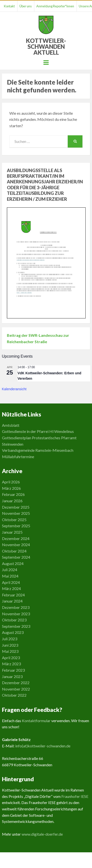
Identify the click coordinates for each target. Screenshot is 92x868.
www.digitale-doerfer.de (42, 834)
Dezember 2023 (16, 607)
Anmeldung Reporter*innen (55, 6)
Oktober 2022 (14, 695)
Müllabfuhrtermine (18, 457)
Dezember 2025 (16, 507)
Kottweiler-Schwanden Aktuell (46, 46)
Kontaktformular (36, 721)
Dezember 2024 (16, 538)
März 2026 (11, 488)
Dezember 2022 (16, 683)
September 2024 (16, 557)
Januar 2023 (12, 676)
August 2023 (13, 632)
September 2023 (16, 626)
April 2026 (11, 482)
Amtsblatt (11, 425)
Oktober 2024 (14, 551)
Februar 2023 (13, 670)
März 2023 (11, 664)
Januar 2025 (12, 532)
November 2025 (16, 513)
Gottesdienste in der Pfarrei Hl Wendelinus (38, 431)
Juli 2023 (10, 639)
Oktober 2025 (14, 520)
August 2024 (13, 563)
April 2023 (11, 658)
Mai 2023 (10, 651)
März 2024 (11, 588)
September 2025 (16, 526)
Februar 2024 (13, 595)
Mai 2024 (10, 576)
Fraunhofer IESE (75, 796)
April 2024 (11, 582)
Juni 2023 (10, 645)
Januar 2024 (12, 601)
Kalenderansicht (14, 389)
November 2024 (16, 545)
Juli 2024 (10, 570)
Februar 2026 (13, 494)
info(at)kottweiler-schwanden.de (43, 746)
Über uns (26, 6)
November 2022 (16, 689)
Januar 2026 (12, 501)
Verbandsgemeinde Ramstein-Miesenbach (38, 450)
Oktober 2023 (14, 620)
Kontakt (9, 6)
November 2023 (16, 614)
